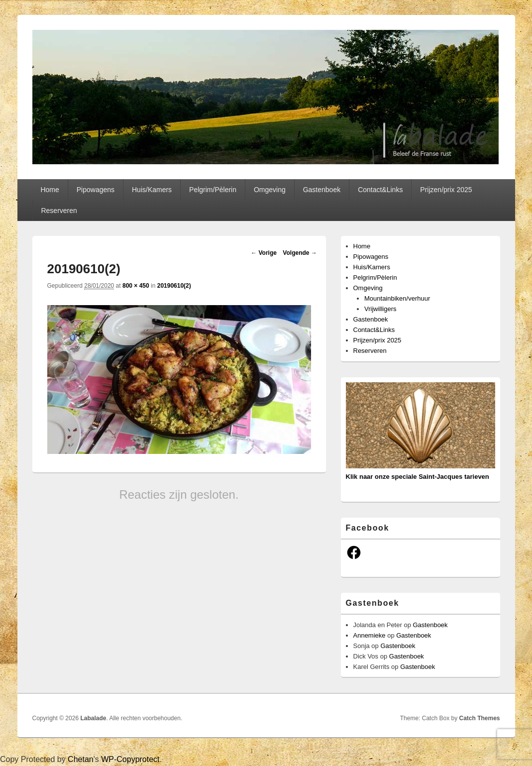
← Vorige (264, 253)
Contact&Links (380, 190)
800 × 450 (136, 286)
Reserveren (59, 211)
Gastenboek (322, 190)
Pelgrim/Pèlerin (213, 190)
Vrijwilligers (380, 309)
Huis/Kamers (152, 190)
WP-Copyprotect (130, 759)
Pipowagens (96, 190)
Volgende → (300, 253)
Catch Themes (479, 718)
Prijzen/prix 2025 (446, 190)
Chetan (81, 759)
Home (50, 190)
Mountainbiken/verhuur (397, 298)
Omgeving (270, 190)
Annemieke (370, 635)
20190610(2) (174, 286)
